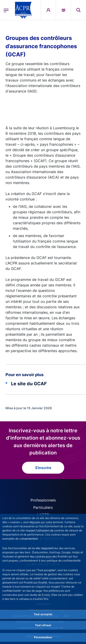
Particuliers (43, 507)
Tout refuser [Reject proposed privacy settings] (43, 625)
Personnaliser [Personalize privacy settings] (43, 637)
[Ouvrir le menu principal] (6, 10)
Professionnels (43, 500)
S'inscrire (43, 468)
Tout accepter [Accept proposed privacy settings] (43, 614)
